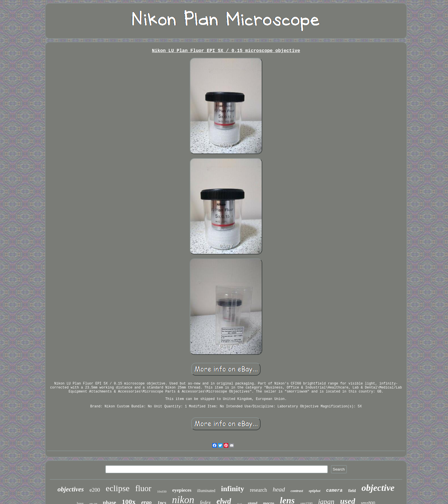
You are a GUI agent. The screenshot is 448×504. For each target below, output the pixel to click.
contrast (297, 491)
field (352, 491)
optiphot (315, 491)
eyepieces (182, 490)
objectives (71, 489)
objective (378, 488)
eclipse (118, 488)
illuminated (206, 491)
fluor (143, 488)
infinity (233, 489)
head (279, 489)
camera (334, 491)
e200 (95, 490)
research (258, 490)
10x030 (162, 491)
